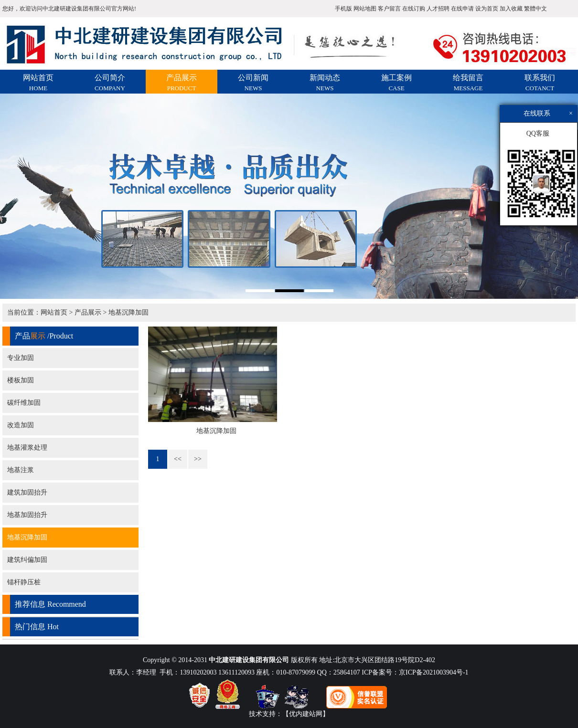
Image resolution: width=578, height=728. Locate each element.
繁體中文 (535, 9)
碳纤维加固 (24, 403)
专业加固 (21, 358)
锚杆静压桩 (24, 582)
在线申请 (462, 9)
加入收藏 (511, 9)
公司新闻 (253, 83)
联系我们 (540, 83)
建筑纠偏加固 (27, 560)
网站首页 (38, 83)
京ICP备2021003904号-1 (433, 672)
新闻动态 (325, 83)
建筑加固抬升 (27, 492)
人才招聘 (438, 9)
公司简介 (110, 83)
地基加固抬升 (27, 515)
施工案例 (396, 83)
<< (178, 459)
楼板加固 (21, 380)
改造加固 (21, 425)
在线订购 (414, 9)
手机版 (343, 9)
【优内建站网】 (306, 714)
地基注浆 (21, 470)
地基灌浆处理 (27, 448)
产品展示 (182, 83)
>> (198, 459)
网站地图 (365, 9)
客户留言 (389, 9)
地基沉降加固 (128, 312)
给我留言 (468, 83)
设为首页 (487, 9)
